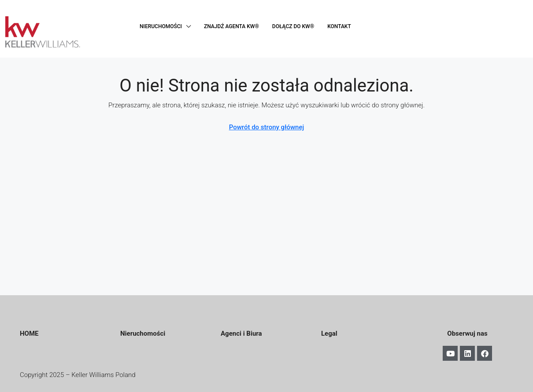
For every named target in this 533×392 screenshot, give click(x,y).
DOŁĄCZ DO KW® (293, 26)
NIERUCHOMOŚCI (161, 26)
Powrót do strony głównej (267, 127)
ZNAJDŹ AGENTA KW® (231, 26)
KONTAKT (339, 26)
